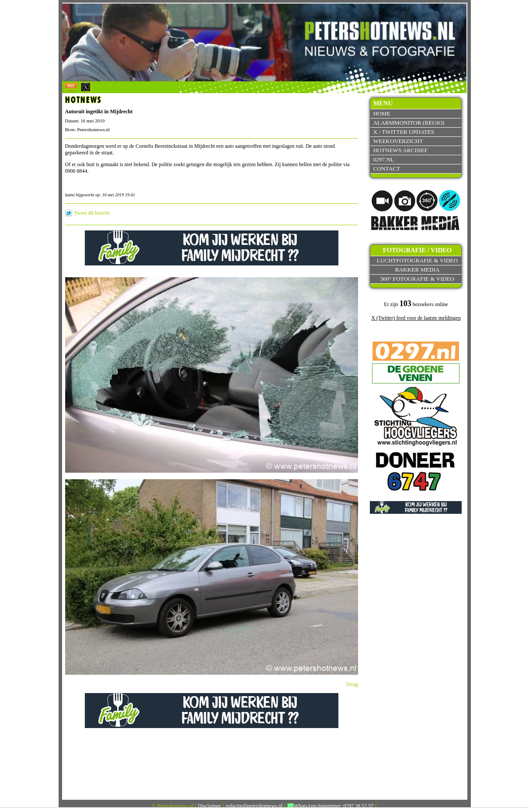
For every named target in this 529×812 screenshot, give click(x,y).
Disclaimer (210, 806)
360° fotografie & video (418, 279)
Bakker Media (418, 270)
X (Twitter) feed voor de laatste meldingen (416, 318)
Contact (386, 169)
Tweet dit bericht (92, 213)
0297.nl (383, 159)
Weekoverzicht (398, 141)
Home (381, 113)
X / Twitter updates (404, 132)
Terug (352, 684)
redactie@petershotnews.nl (254, 806)
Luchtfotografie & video (417, 260)
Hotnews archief (400, 150)
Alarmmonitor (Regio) (409, 123)
